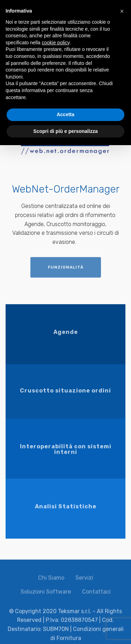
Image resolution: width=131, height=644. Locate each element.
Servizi (84, 580)
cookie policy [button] (56, 43)
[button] (122, 11)
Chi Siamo (51, 580)
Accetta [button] (65, 114)
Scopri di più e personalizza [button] (65, 131)
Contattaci (96, 594)
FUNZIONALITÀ (66, 271)
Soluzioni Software (46, 594)
